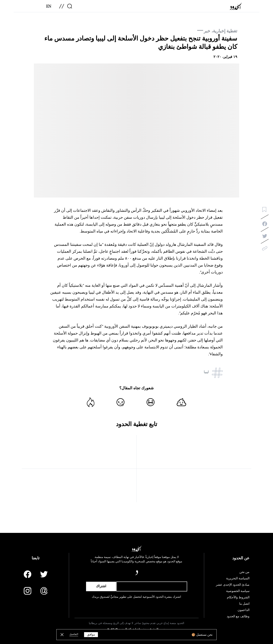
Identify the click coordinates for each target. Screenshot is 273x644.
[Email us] (44, 591)
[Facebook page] (27, 574)
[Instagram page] (27, 591)
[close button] (62, 635)
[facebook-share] (265, 224)
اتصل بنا (244, 604)
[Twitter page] (44, 574)
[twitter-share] (265, 236)
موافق (91, 635)
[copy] (265, 248)
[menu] (62, 8)
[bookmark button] (264, 210)
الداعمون (244, 610)
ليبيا (206, 372)
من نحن (244, 572)
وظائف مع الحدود (238, 616)
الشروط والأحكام (238, 597)
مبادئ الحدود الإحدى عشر (233, 585)
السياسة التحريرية (238, 578)
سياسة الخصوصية (238, 591)
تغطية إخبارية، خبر (220, 31)
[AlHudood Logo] (237, 8)
